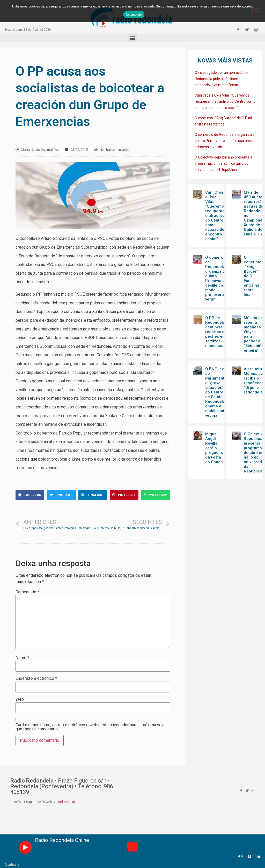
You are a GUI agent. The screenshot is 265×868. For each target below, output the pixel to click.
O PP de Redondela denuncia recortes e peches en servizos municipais (215, 332)
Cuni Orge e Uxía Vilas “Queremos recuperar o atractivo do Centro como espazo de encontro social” (225, 101)
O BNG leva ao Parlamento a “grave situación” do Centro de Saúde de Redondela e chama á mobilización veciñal (217, 392)
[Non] (257, 11)
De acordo (134, 15)
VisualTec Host (64, 802)
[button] (133, 38)
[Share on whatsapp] (155, 495)
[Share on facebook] (30, 495)
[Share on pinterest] (124, 495)
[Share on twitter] (61, 495)
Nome (22, 658)
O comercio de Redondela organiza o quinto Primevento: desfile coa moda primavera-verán (225, 141)
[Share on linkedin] (93, 495)
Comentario (27, 592)
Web (20, 699)
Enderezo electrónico (36, 678)
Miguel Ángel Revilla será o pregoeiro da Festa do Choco (214, 448)
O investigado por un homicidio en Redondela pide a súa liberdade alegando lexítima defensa (222, 79)
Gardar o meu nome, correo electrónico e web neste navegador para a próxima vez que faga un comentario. (90, 727)
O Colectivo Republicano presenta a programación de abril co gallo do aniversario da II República (223, 163)
